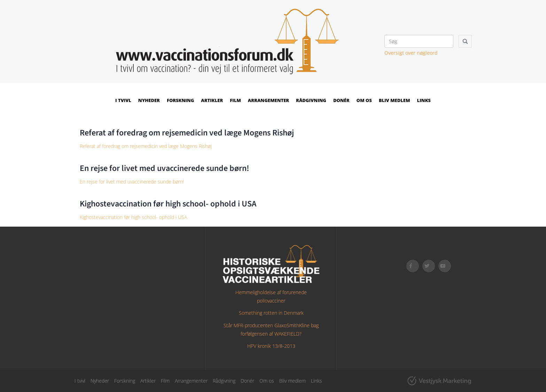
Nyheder (149, 100)
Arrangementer (268, 100)
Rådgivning (311, 100)
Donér (341, 100)
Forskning (180, 100)
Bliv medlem (395, 100)
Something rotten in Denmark (271, 313)
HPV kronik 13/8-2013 (271, 346)
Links (424, 100)
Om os (364, 100)
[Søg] (419, 41)
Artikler (212, 100)
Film (235, 100)
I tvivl (123, 100)
